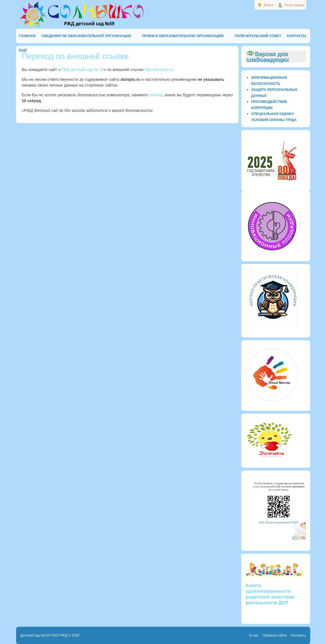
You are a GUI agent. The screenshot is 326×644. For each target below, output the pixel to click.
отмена (156, 95)
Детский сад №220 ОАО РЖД (44, 635)
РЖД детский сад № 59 (82, 70)
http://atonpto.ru (159, 70)
